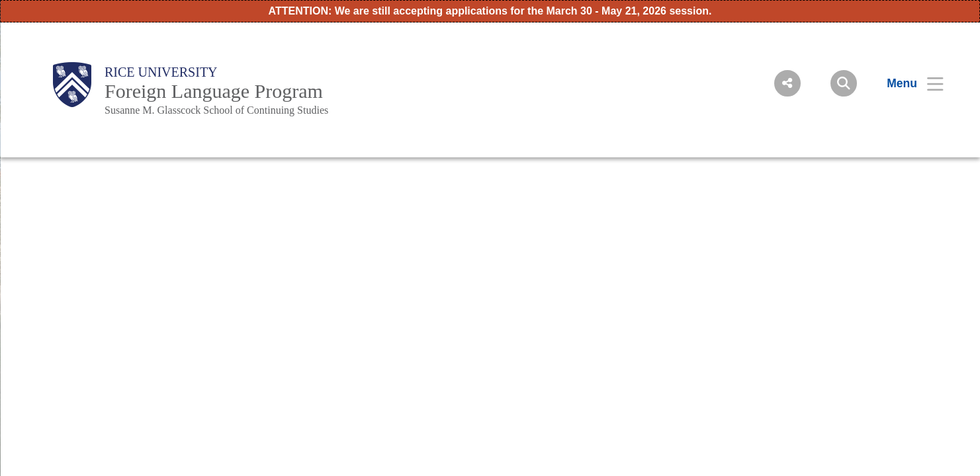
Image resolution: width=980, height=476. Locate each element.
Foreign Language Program (214, 91)
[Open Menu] (907, 83)
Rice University (161, 72)
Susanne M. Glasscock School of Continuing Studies (216, 110)
